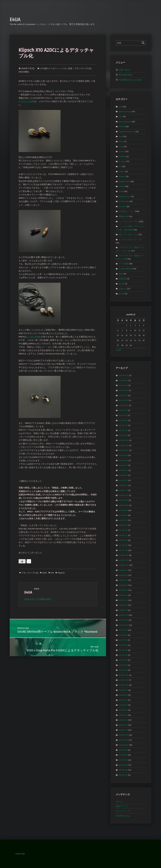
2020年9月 (123, 455)
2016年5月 (123, 710)
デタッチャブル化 (30, 573)
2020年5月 (123, 475)
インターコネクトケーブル (130, 239)
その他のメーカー (48, 68)
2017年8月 (123, 635)
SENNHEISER (124, 182)
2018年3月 (123, 600)
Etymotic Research (127, 131)
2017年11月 (123, 620)
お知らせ (123, 289)
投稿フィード (122, 806)
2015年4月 (123, 775)
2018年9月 (123, 570)
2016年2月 (123, 725)
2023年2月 (123, 395)
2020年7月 (123, 465)
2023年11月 (123, 391)
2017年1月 (123, 670)
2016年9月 (123, 690)
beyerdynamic (125, 122)
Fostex (122, 152)
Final (121, 137)
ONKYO (122, 171)
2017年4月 (123, 655)
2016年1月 (123, 730)
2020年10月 (124, 450)
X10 (52, 573)
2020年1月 (123, 490)
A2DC (45, 573)
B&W (121, 117)
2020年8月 (123, 460)
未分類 (122, 294)
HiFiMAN (122, 157)
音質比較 (123, 279)
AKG (120, 107)
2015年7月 (123, 760)
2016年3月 (123, 720)
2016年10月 (124, 685)
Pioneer (122, 177)
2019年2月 (123, 545)
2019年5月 (123, 530)
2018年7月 (123, 580)
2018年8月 (123, 575)
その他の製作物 (125, 269)
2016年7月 (123, 700)
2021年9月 (123, 410)
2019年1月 (123, 550)
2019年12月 (123, 495)
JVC (120, 167)
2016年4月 (123, 715)
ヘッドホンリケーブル (128, 221)
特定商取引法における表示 (130, 80)
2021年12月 (123, 400)
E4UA (15, 20)
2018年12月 (124, 555)
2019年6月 (123, 525)
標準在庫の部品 (125, 75)
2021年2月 (123, 430)
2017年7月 (123, 640)
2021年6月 (123, 420)
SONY (121, 192)
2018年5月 (123, 590)
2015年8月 (123, 755)
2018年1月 (123, 610)
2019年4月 (123, 535)
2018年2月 (123, 605)
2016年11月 (123, 680)
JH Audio (122, 161)
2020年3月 (123, 480)
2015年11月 (123, 740)
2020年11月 (124, 445)
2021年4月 (123, 425)
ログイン (120, 802)
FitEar (121, 142)
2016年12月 (124, 675)
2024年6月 (123, 385)
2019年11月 (123, 500)
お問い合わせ (124, 70)
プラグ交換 (124, 264)
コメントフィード (124, 811)
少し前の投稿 (33, 337)
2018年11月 (123, 560)
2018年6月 (123, 585)
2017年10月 (123, 625)
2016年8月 (123, 695)
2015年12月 (123, 735)
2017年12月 (123, 615)
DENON (122, 127)
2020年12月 (124, 440)
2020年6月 (123, 470)
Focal (121, 146)
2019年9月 (123, 510)
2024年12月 (124, 376)
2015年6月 (123, 765)
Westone (122, 207)
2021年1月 (123, 435)
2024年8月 (123, 381)
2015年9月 (123, 750)
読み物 (122, 284)
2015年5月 (123, 770)
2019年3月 (123, 540)
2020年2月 (123, 485)
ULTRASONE (124, 201)
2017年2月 (123, 665)
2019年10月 (124, 505)
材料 (121, 274)
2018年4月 (123, 595)
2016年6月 (123, 705)
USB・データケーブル (128, 235)
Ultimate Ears (124, 196)
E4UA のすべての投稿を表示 (38, 599)
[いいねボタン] (22, 561)
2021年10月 (124, 406)
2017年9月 (123, 630)
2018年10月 (124, 565)
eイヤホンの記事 (27, 101)
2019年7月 (123, 520)
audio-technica (125, 112)
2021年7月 (123, 415)
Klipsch (61, 573)
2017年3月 (123, 660)
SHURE (122, 186)
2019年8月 (123, 515)
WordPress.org (122, 816)
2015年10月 (124, 745)
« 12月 (118, 350)
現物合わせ (124, 216)
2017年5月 (123, 650)
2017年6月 (123, 645)
